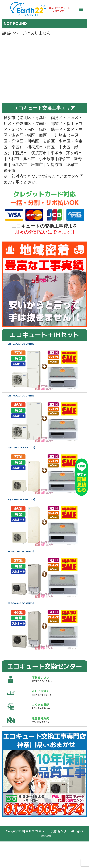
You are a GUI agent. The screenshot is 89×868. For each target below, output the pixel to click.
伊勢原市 (54, 165)
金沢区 (17, 130)
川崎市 (61, 136)
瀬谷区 (17, 136)
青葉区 (41, 118)
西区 (43, 136)
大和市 (13, 159)
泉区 (71, 130)
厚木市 (29, 159)
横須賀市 (39, 153)
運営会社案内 (59, 743)
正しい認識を (59, 703)
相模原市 (35, 147)
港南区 (41, 124)
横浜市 (10, 118)
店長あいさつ (59, 683)
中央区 (65, 147)
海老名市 (19, 165)
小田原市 (47, 159)
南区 (31, 130)
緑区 (43, 130)
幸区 (15, 147)
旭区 (8, 124)
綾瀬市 (72, 165)
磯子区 (57, 130)
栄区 (31, 136)
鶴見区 (57, 118)
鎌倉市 (64, 159)
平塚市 (56, 153)
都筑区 (57, 124)
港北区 (25, 118)
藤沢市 (21, 153)
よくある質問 (59, 723)
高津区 (17, 142)
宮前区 (49, 142)
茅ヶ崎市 (74, 153)
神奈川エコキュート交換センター (46, 858)
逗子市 (10, 171)
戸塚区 (73, 118)
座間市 (37, 165)
